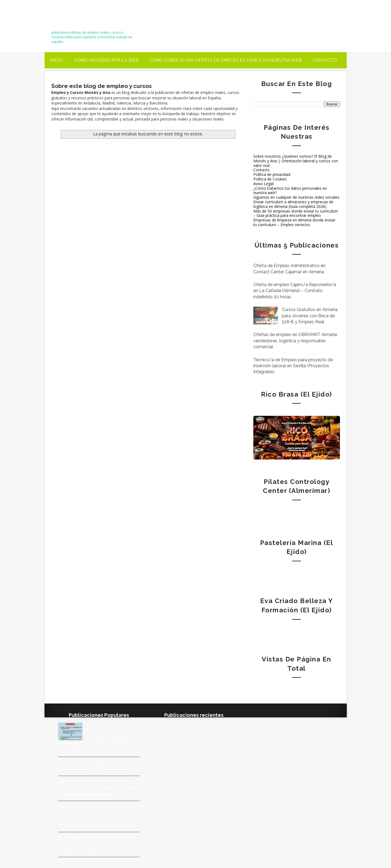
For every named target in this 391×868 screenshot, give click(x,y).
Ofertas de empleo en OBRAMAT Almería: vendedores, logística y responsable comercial (295, 341)
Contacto (325, 60)
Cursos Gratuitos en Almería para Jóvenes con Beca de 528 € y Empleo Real (310, 316)
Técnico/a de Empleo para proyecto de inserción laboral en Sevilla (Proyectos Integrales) (293, 366)
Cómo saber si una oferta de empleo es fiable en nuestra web (226, 60)
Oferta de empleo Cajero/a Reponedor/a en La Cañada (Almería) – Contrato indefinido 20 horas (295, 291)
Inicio (56, 60)
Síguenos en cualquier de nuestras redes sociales (296, 197)
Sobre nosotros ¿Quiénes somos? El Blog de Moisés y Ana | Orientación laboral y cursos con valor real (296, 161)
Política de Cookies (270, 179)
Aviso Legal (263, 184)
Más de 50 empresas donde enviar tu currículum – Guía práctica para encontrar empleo (296, 213)
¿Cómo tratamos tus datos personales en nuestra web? (290, 191)
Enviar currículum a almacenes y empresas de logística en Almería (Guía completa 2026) (293, 204)
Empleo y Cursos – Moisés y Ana (90, 17)
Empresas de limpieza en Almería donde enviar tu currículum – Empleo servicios (294, 222)
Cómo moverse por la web (106, 60)
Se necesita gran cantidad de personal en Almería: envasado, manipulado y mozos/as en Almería (96, 844)
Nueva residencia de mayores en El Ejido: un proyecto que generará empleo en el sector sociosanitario (98, 788)
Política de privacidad (272, 174)
